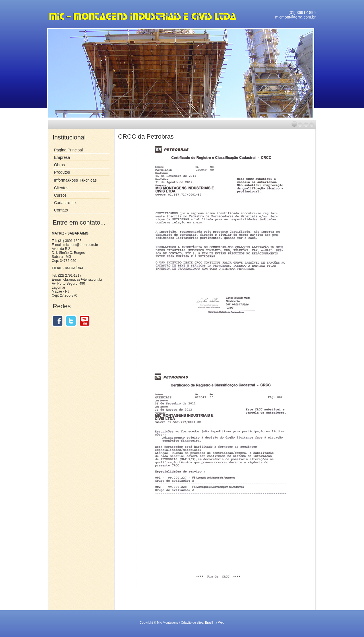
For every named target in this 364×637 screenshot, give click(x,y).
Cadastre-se (65, 203)
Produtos (62, 172)
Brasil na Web (215, 622)
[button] (294, 124)
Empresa (62, 157)
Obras (59, 165)
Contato (61, 210)
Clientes (61, 188)
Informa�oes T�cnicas (75, 180)
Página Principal (68, 150)
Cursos (60, 195)
